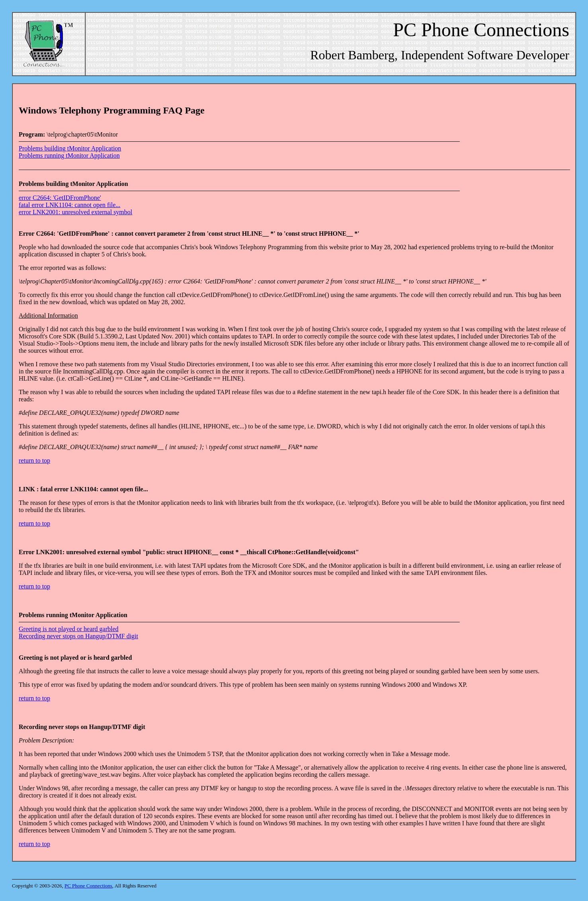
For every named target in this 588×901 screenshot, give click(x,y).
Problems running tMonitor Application (69, 155)
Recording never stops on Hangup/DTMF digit (78, 636)
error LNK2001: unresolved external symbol (75, 212)
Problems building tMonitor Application (70, 148)
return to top (34, 460)
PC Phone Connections (88, 886)
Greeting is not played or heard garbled (69, 629)
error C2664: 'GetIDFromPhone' (60, 198)
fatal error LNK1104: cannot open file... (69, 205)
